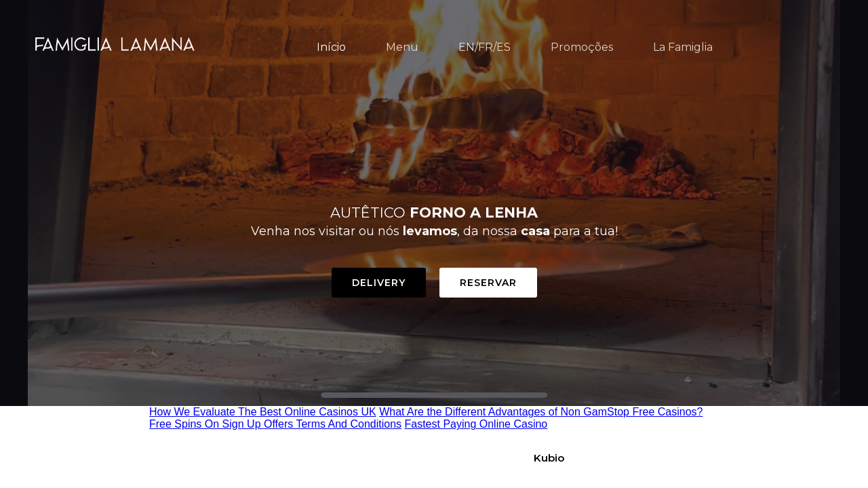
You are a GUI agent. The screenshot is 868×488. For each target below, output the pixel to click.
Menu (402, 47)
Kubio (549, 458)
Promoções (582, 47)
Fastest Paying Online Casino (476, 424)
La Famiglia (683, 47)
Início (331, 47)
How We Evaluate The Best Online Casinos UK (263, 412)
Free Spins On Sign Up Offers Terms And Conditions (275, 424)
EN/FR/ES (485, 47)
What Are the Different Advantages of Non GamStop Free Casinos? (541, 412)
